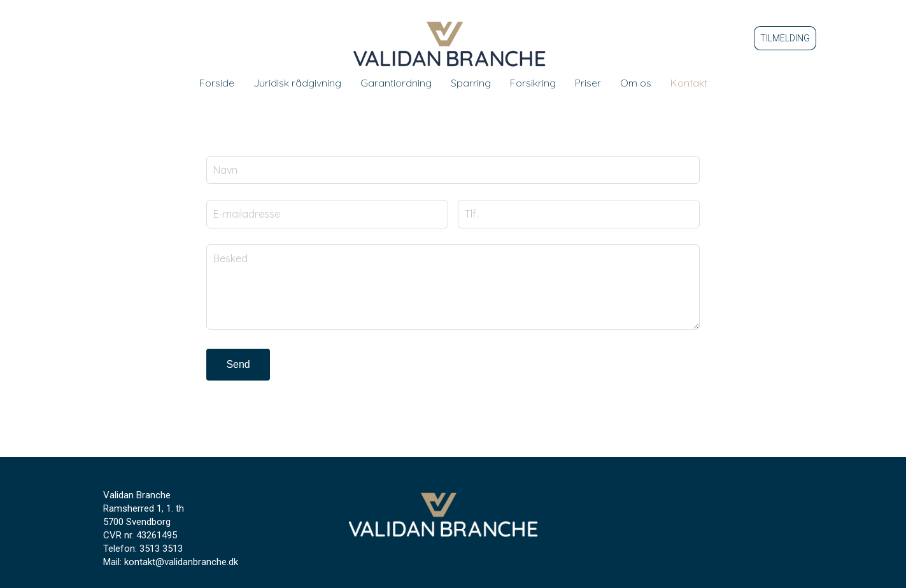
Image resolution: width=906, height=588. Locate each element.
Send (238, 364)
